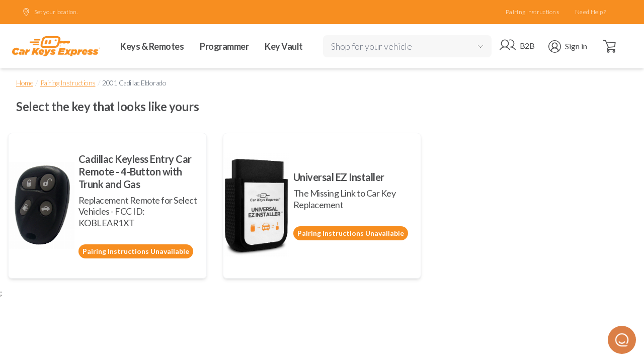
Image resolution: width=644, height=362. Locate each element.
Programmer (224, 46)
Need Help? (590, 12)
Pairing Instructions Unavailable (136, 251)
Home (25, 83)
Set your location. (50, 12)
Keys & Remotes (152, 46)
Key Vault (284, 46)
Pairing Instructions (532, 12)
